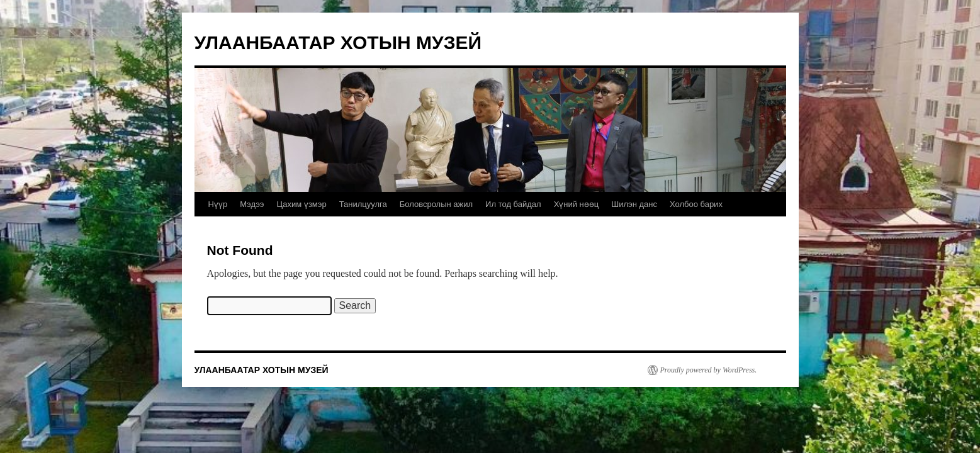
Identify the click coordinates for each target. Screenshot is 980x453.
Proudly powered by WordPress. (709, 370)
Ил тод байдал (513, 204)
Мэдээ (252, 204)
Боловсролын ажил (436, 204)
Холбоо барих (696, 204)
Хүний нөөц (577, 204)
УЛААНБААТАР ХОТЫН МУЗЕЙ (338, 42)
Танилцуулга (363, 204)
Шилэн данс (634, 204)
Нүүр (218, 204)
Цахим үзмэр (301, 204)
